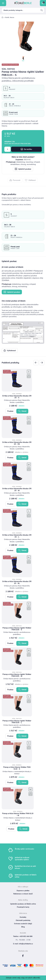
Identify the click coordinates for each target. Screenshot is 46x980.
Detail (22, 411)
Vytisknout (10, 350)
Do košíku (26, 149)
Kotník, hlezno (10, 17)
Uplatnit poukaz (23, 169)
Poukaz (10, 411)
